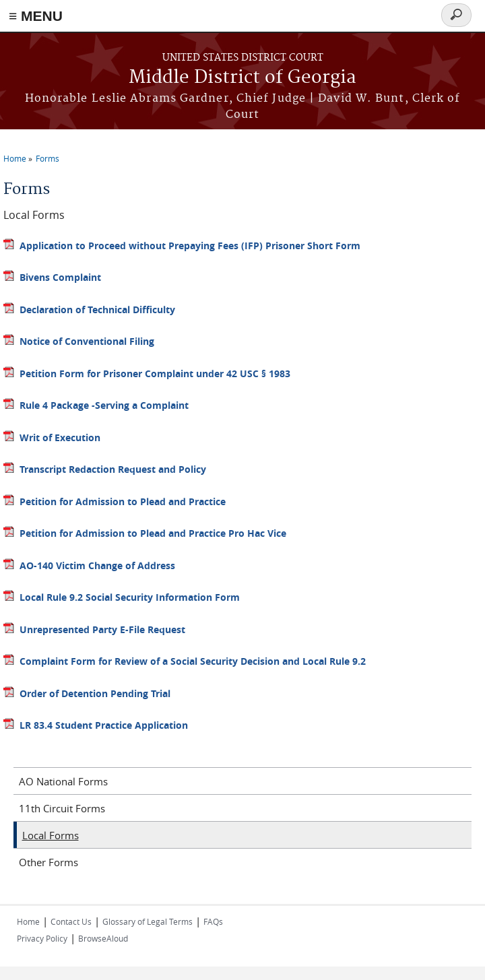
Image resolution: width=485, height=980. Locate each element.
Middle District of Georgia (243, 78)
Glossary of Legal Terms (148, 921)
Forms (47, 158)
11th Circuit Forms (62, 808)
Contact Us (71, 921)
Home (15, 158)
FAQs (213, 921)
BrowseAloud (103, 938)
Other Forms (48, 862)
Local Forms (51, 835)
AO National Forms (63, 781)
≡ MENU (36, 16)
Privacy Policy (42, 938)
